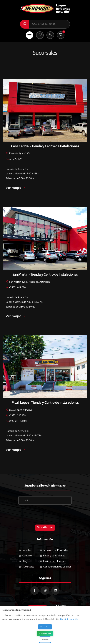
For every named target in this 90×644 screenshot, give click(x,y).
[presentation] (45, 515)
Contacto (27, 556)
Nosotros (27, 550)
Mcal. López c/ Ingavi (19, 410)
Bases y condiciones (54, 556)
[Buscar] (24, 24)
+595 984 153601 (18, 421)
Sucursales (28, 567)
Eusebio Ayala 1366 (18, 154)
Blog (25, 561)
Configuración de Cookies (57, 567)
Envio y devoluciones (55, 561)
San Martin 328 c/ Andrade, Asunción (28, 282)
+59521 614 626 (17, 288)
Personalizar (45, 627)
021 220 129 (15, 159)
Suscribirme (45, 528)
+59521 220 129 (17, 416)
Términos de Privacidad (56, 550)
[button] (61, 35)
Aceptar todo (45, 634)
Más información (69, 620)
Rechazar (45, 640)
